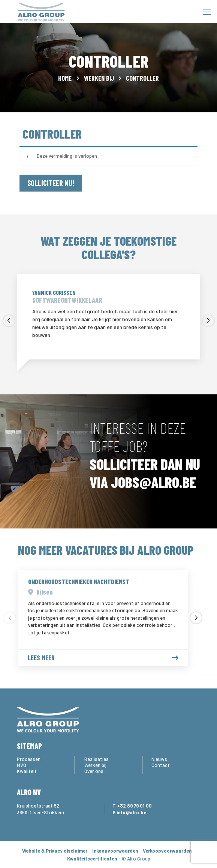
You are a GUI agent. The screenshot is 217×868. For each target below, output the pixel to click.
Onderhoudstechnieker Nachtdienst (79, 581)
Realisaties (97, 759)
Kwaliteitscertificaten (92, 859)
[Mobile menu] (207, 11)
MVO (22, 765)
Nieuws (159, 759)
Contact (161, 765)
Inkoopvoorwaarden (115, 851)
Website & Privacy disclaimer (55, 851)
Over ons (94, 771)
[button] (9, 321)
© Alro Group (136, 859)
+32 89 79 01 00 (134, 806)
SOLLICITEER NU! (51, 183)
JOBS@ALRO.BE (153, 482)
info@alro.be (131, 812)
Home (65, 78)
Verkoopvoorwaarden (167, 851)
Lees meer (103, 658)
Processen (29, 759)
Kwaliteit (27, 771)
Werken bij (99, 78)
